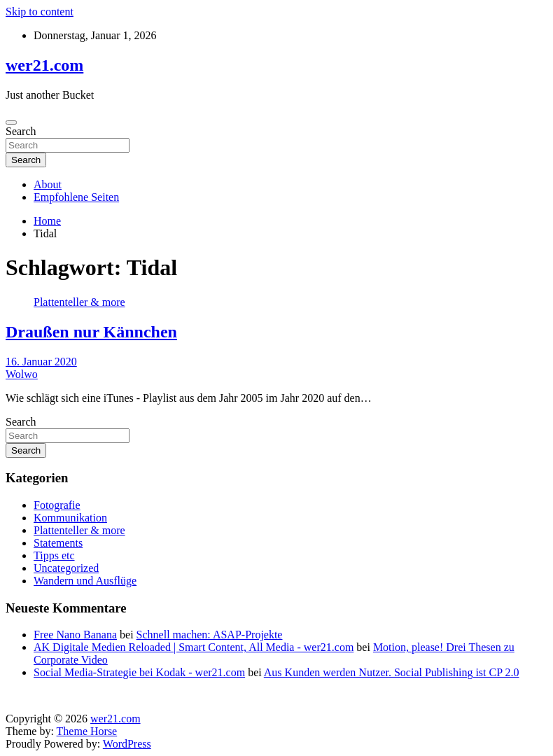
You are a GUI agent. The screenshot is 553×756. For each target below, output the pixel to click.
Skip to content (40, 12)
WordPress (127, 744)
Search (21, 131)
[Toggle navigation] (11, 122)
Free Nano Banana (75, 635)
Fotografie (57, 505)
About (48, 184)
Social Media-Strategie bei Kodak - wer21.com (139, 672)
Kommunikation (70, 518)
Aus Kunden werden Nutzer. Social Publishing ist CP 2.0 (392, 672)
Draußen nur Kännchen (91, 332)
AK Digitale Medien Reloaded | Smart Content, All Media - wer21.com (194, 647)
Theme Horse (87, 731)
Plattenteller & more (79, 302)
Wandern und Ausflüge (85, 581)
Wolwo (22, 374)
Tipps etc (54, 555)
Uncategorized (66, 568)
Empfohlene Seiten (76, 197)
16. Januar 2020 (41, 362)
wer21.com (44, 65)
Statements (58, 543)
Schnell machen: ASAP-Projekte (210, 635)
